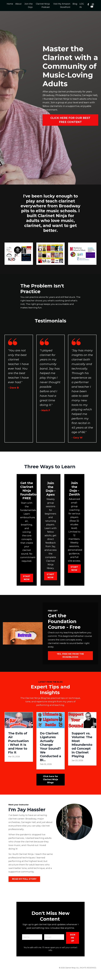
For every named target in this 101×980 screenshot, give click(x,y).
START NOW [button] (27, 583)
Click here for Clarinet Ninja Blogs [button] (51, 786)
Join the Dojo (29, 6)
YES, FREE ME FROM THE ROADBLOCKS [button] (70, 662)
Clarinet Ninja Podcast (43, 6)
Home (10, 4)
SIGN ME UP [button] (73, 946)
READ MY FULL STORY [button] (24, 887)
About (18, 4)
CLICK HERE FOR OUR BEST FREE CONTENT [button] (70, 120)
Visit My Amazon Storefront (62, 6)
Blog (75, 4)
